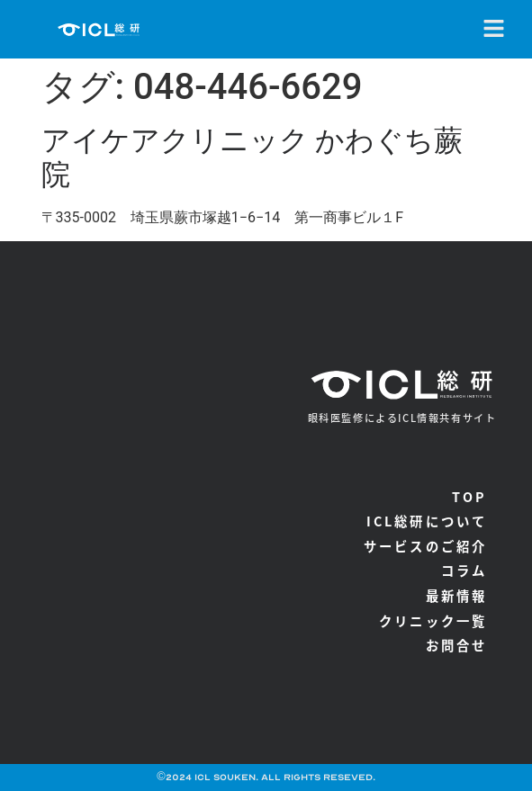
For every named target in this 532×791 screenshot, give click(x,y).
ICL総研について (427, 521)
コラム (464, 570)
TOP (470, 496)
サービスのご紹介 (426, 546)
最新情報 (457, 595)
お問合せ (457, 645)
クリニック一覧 (433, 620)
